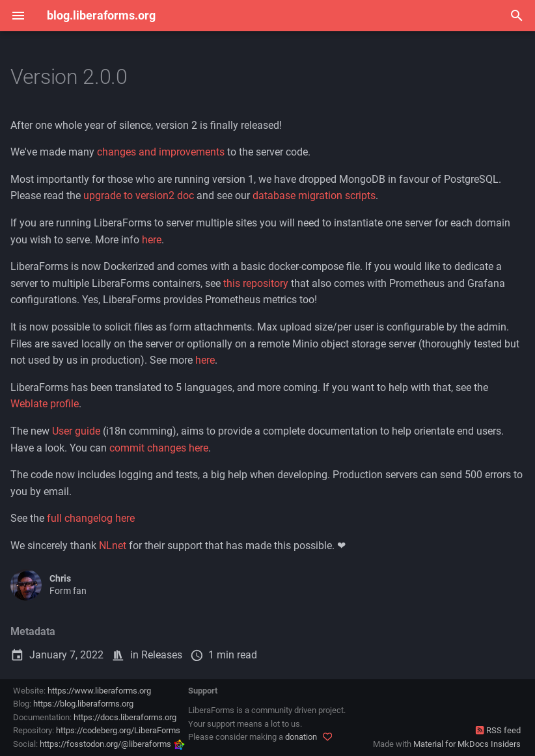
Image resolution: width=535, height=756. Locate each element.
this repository (256, 283)
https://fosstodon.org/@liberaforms (112, 744)
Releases (162, 655)
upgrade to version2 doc (139, 196)
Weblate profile (45, 404)
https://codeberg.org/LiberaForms (118, 730)
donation (301, 737)
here (152, 240)
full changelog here (91, 518)
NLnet (113, 546)
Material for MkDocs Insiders (467, 744)
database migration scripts (314, 196)
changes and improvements (161, 152)
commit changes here (159, 448)
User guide (76, 431)
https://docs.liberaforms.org (125, 717)
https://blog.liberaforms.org (83, 704)
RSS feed (498, 730)
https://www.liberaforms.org (99, 691)
